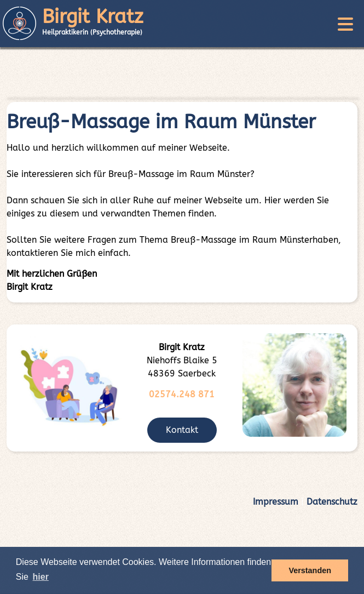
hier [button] (41, 577)
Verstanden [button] (310, 570)
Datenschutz (332, 502)
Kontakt (182, 430)
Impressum (276, 502)
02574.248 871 (182, 394)
